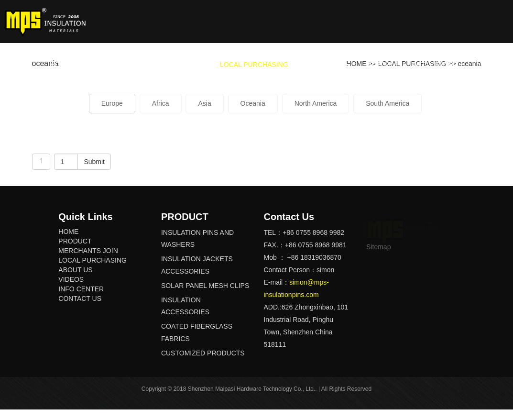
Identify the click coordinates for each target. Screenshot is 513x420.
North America (316, 103)
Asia (204, 103)
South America (387, 103)
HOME (60, 65)
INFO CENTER (435, 65)
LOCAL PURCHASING (254, 65)
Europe (112, 103)
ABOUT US (327, 65)
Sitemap (378, 247)
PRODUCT (101, 65)
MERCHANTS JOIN (169, 65)
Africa (161, 103)
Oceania (253, 103)
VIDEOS (378, 65)
